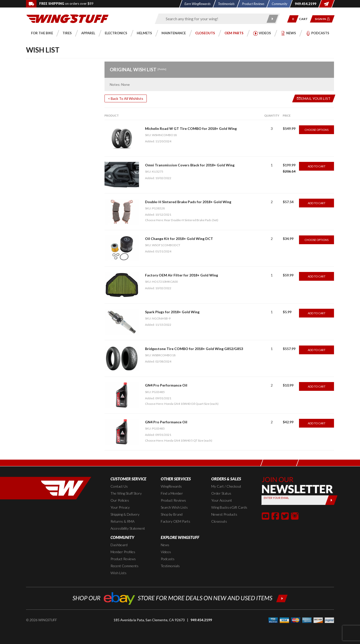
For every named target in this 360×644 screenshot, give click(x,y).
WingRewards (171, 486)
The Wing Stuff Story (126, 493)
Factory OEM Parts (175, 521)
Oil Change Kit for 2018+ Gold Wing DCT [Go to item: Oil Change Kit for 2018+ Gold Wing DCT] (179, 239)
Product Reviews (173, 500)
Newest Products (224, 514)
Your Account (222, 500)
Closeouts (219, 521)
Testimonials (170, 566)
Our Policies (120, 500)
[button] (293, 19)
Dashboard (119, 545)
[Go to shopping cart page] (305, 19)
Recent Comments (124, 566)
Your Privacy (120, 507)
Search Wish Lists (174, 507)
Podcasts (168, 559)
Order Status (221, 493)
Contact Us (119, 486)
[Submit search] (273, 19)
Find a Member (172, 493)
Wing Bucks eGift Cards (229, 507)
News (165, 545)
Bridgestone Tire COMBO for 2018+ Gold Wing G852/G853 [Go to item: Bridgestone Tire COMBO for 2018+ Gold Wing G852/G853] (194, 349)
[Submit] (331, 500)
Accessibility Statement (128, 528)
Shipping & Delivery (125, 514)
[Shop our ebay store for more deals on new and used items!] (180, 598)
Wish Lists (118, 573)
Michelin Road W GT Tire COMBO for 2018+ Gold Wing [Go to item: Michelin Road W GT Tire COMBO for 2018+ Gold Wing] (191, 128)
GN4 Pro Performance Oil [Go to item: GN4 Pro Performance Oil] (166, 385)
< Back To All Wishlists (126, 98)
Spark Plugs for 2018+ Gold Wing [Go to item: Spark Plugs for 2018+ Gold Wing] (172, 312)
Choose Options (316, 130)
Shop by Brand (172, 514)
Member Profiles (123, 552)
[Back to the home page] (67, 18)
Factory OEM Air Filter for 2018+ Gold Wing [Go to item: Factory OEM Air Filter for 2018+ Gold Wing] (181, 275)
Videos (166, 552)
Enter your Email (276, 498)
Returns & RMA (122, 521)
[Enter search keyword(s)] (213, 19)
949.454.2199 (201, 620)
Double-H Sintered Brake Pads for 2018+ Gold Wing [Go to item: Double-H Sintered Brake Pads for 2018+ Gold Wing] (188, 202)
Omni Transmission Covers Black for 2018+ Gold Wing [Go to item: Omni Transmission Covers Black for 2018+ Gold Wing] (190, 165)
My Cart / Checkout (226, 486)
